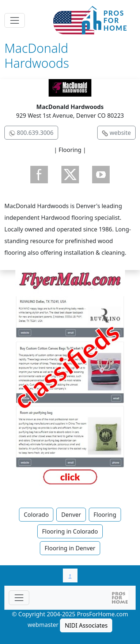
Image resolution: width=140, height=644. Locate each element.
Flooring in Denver (70, 548)
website (120, 133)
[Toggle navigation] (15, 20)
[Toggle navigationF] (19, 598)
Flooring (105, 515)
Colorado (36, 515)
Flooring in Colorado (70, 531)
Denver (71, 515)
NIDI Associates (86, 625)
